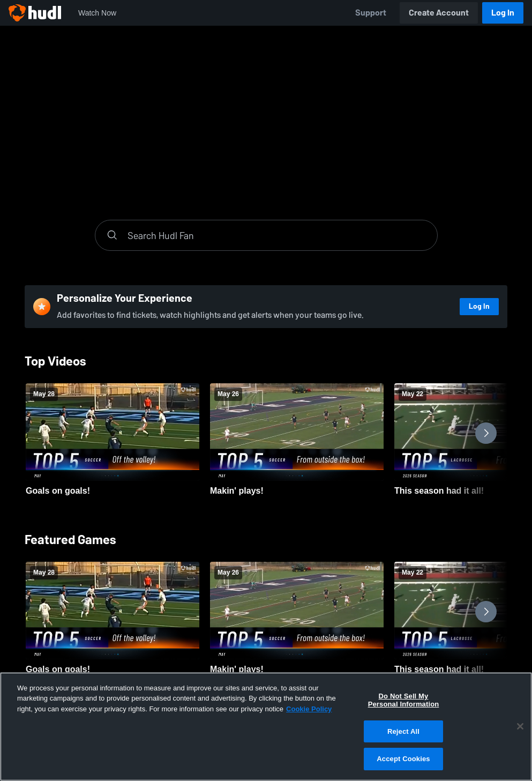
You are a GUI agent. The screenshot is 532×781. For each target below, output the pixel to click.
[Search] (277, 235)
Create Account (439, 13)
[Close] (520, 726)
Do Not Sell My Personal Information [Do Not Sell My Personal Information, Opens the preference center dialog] (404, 700)
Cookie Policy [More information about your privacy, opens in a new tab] (309, 709)
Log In (503, 13)
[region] (266, 727)
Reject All (403, 731)
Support (371, 13)
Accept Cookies (403, 759)
